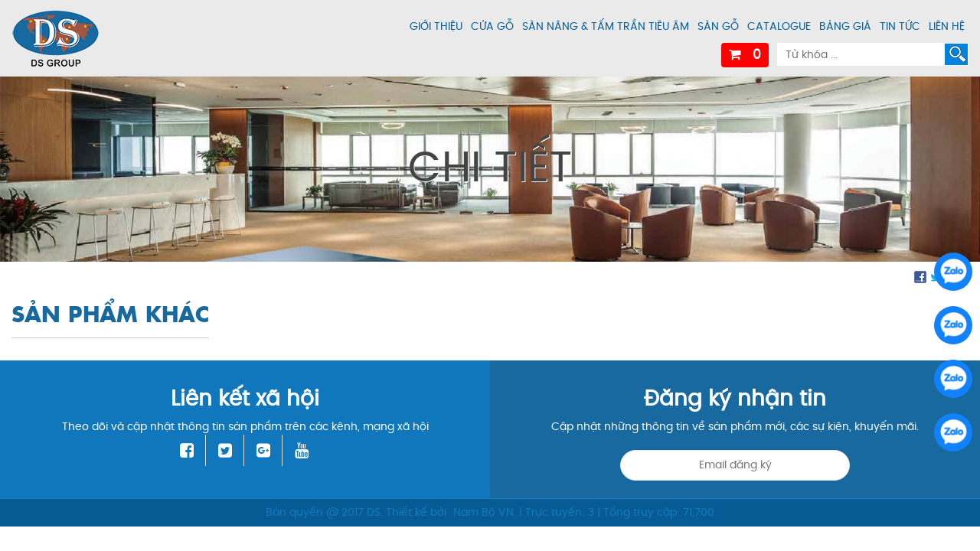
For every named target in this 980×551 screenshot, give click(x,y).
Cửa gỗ (492, 26)
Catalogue (779, 26)
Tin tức (900, 26)
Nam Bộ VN (483, 512)
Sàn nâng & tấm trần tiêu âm (606, 26)
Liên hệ (947, 26)
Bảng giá (845, 26)
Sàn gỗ (718, 26)
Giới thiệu (436, 26)
